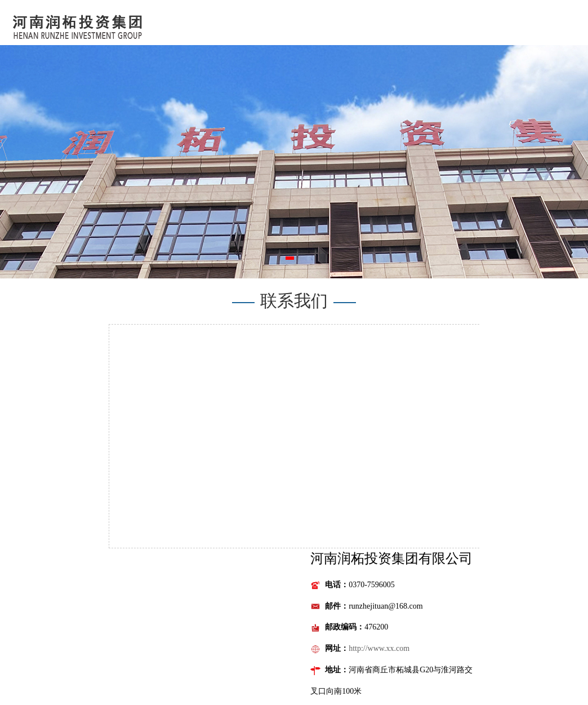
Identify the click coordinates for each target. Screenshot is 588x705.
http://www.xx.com (379, 648)
